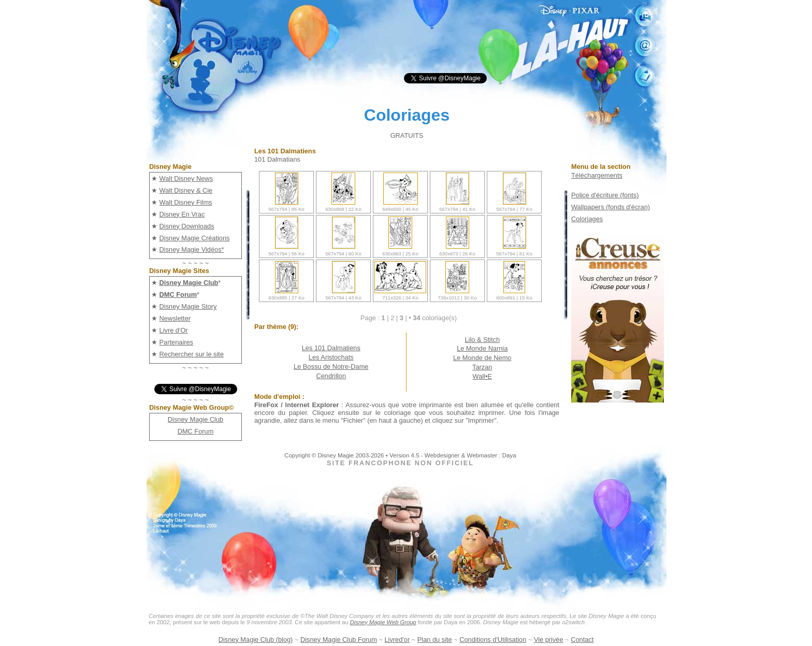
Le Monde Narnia (482, 348)
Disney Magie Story (188, 306)
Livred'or (397, 640)
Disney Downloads (187, 226)
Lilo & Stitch (482, 340)
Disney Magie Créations (195, 238)
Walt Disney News (186, 178)
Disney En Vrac (182, 214)
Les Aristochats (331, 357)
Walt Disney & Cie (186, 190)
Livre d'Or (174, 330)
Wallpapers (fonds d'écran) (611, 207)
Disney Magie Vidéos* (192, 249)
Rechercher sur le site (192, 354)
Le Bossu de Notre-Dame (331, 367)
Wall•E (482, 376)
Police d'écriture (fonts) (605, 195)
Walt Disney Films (186, 202)
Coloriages (587, 219)
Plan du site (435, 640)
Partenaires (176, 342)
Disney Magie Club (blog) (256, 640)
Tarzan (482, 367)
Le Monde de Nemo (482, 358)
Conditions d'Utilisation (493, 640)
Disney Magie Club (195, 419)
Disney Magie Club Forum (339, 640)
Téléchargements (597, 175)
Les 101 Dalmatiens (331, 348)
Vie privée (549, 640)
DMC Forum (196, 431)
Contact (582, 640)
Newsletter (175, 318)
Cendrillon (331, 376)
